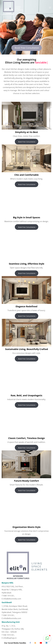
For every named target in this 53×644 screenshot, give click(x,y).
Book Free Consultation (27, 48)
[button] (47, 638)
